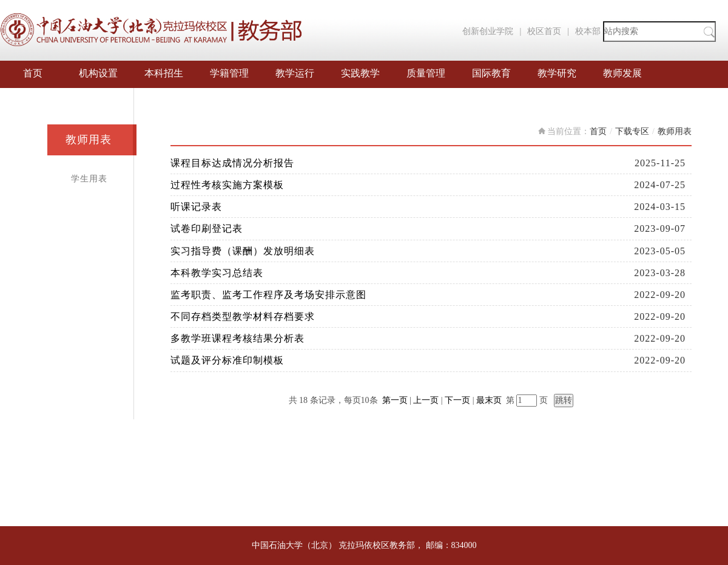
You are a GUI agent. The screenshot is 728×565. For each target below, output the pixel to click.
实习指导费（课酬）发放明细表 (243, 251)
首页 (33, 73)
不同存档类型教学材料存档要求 (243, 316)
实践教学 (360, 73)
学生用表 (89, 179)
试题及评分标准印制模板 (227, 360)
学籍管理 (229, 73)
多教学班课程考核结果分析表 (238, 338)
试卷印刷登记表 (207, 228)
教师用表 (89, 140)
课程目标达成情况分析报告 (232, 163)
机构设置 (98, 73)
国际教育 (491, 73)
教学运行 (295, 73)
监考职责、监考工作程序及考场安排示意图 (268, 295)
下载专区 (632, 131)
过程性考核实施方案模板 (227, 185)
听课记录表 (196, 207)
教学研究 (557, 73)
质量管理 (426, 73)
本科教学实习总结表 (217, 273)
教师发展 (622, 73)
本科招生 (164, 73)
